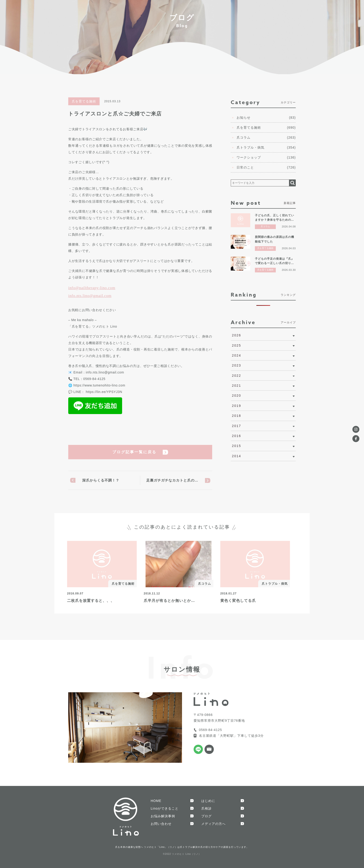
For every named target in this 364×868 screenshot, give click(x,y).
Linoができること (165, 808)
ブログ (206, 816)
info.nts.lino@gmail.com (90, 296)
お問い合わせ (161, 824)
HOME (156, 801)
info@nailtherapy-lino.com (92, 288)
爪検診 (206, 808)
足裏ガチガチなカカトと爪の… (172, 480)
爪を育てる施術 (84, 101)
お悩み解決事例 (163, 816)
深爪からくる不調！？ (101, 480)
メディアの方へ (213, 824)
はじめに (208, 801)
